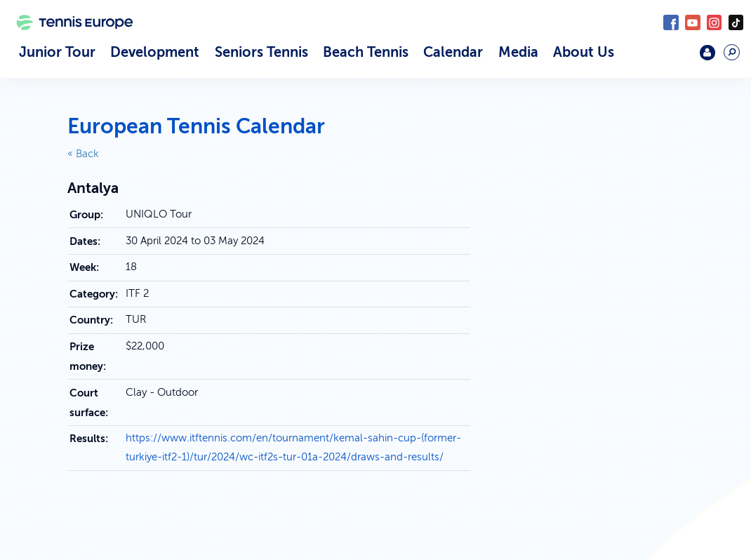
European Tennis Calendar (196, 126)
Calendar (453, 52)
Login (707, 52)
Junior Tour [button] (57, 52)
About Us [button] (584, 52)
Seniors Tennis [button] (261, 52)
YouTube (692, 22)
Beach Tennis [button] (366, 52)
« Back (83, 154)
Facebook (671, 22)
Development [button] (155, 52)
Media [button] (518, 52)
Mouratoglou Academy (676, 58)
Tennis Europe (69, 41)
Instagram (714, 22)
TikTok (736, 22)
